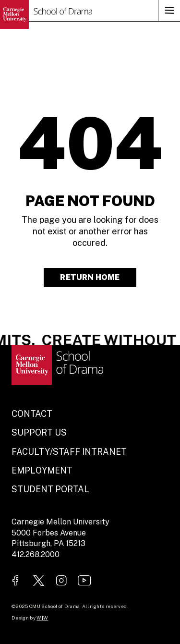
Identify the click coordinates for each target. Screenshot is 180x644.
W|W (42, 618)
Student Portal (50, 489)
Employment (42, 470)
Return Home (90, 277)
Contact (32, 414)
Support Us (39, 432)
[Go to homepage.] (46, 14)
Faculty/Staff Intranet (69, 452)
